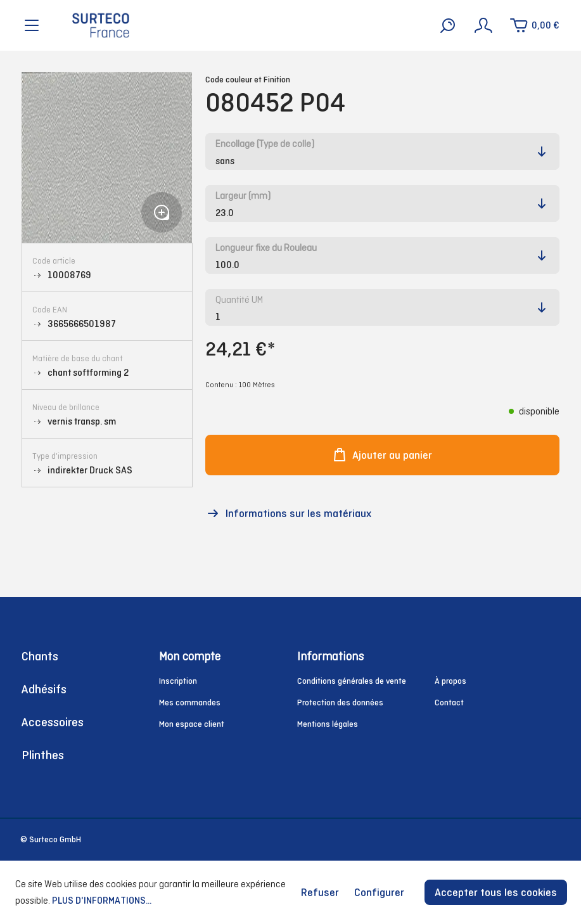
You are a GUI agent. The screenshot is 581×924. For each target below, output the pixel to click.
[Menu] (32, 25)
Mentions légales (328, 724)
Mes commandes (190, 703)
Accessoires (53, 722)
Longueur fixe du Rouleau (266, 247)
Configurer (379, 892)
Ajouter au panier (382, 455)
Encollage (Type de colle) (265, 144)
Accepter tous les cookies (496, 892)
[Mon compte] (483, 25)
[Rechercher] (448, 25)
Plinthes (43, 755)
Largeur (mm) (243, 196)
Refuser (320, 892)
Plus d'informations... (102, 900)
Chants (40, 656)
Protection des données (340, 703)
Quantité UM (239, 299)
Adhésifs (44, 689)
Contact (449, 703)
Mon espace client (192, 724)
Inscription (178, 681)
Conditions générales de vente (352, 681)
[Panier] (534, 25)
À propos (450, 681)
